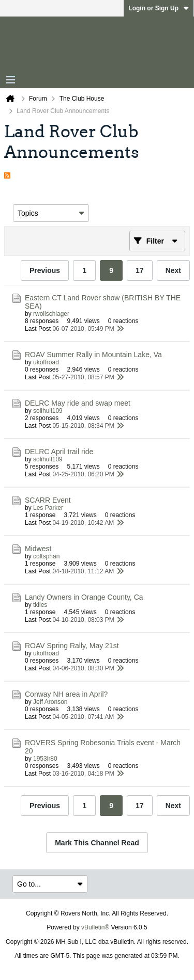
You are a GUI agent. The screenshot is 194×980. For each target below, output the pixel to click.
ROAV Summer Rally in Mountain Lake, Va (93, 355)
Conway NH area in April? (66, 694)
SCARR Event (48, 500)
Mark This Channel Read (97, 843)
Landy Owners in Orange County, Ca (84, 597)
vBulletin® (95, 927)
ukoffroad (46, 362)
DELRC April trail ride (59, 452)
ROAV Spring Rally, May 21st (72, 646)
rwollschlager (51, 314)
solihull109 (48, 411)
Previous (45, 270)
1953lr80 (45, 759)
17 (140, 270)
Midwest (38, 549)
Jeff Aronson (50, 702)
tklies (40, 605)
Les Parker (48, 508)
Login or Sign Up (159, 8)
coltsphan (46, 556)
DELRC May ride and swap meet (78, 403)
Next (173, 270)
